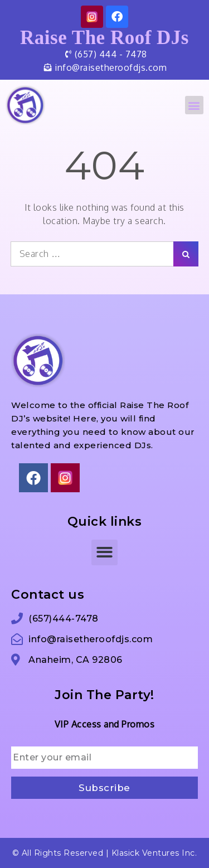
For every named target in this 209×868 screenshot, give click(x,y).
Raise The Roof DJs (104, 38)
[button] (195, 105)
